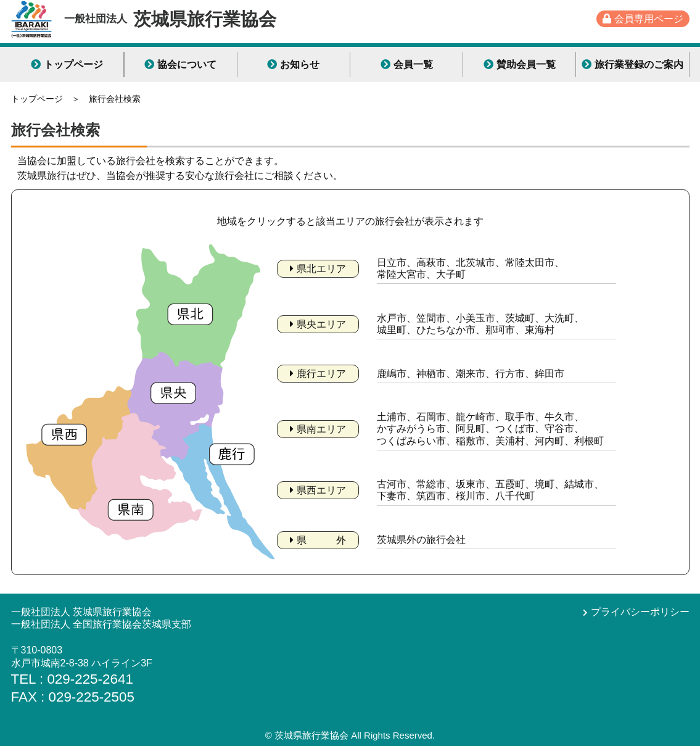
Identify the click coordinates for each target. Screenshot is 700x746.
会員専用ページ (643, 19)
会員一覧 (407, 64)
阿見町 (471, 429)
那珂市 (500, 330)
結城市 (579, 484)
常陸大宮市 (401, 274)
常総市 (431, 484)
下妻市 (392, 496)
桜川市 (471, 496)
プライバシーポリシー (636, 612)
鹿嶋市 (392, 374)
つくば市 (515, 429)
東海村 (540, 330)
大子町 (451, 274)
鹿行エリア (318, 374)
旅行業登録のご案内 (632, 64)
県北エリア (318, 269)
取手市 (520, 417)
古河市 (392, 484)
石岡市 (431, 417)
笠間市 (431, 318)
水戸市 (392, 318)
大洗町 (559, 318)
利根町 (589, 441)
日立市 (392, 263)
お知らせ (293, 64)
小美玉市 (476, 318)
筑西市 (431, 496)
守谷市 (559, 429)
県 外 (318, 540)
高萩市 (431, 263)
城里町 (392, 330)
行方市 (510, 374)
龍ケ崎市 (476, 417)
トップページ (67, 64)
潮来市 (471, 374)
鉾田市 (550, 374)
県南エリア (318, 429)
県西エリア (318, 490)
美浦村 (510, 441)
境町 (545, 484)
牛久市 (559, 417)
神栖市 (431, 374)
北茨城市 (476, 263)
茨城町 (520, 318)
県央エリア (318, 324)
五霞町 (510, 484)
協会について (180, 64)
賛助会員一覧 (520, 64)
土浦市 (392, 417)
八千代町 (515, 496)
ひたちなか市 (446, 330)
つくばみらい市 (411, 441)
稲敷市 (471, 441)
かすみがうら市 (411, 429)
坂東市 (471, 484)
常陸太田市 (530, 263)
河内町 (550, 441)
